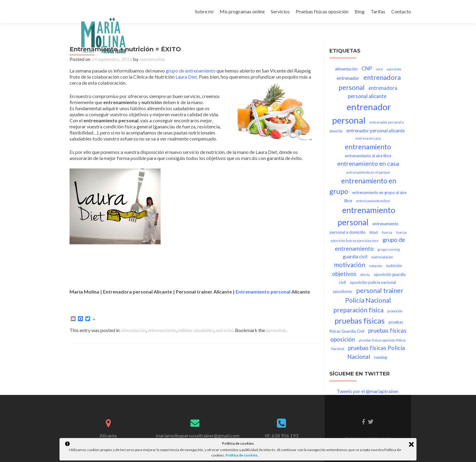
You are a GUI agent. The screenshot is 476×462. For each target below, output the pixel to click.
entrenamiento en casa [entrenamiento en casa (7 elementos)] (368, 163)
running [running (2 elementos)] (381, 357)
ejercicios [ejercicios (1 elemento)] (394, 69)
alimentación (133, 330)
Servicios (280, 11)
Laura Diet (186, 77)
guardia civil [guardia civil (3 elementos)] (355, 256)
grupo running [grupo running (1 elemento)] (389, 249)
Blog (360, 11)
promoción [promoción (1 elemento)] (395, 311)
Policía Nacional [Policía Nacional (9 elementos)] (368, 300)
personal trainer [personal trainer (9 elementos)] (380, 290)
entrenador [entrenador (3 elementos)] (348, 78)
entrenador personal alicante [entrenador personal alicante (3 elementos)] (376, 131)
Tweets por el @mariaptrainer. (368, 391)
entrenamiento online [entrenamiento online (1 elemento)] (373, 201)
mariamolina (152, 59)
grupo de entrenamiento (191, 71)
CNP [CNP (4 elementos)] (367, 68)
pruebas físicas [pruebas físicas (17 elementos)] (360, 321)
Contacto (401, 11)
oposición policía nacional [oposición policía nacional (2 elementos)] (373, 282)
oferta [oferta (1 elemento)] (365, 275)
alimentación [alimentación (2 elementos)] (346, 69)
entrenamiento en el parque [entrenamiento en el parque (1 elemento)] (368, 172)
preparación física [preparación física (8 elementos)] (358, 310)
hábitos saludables (196, 330)
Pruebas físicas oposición (322, 11)
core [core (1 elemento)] (379, 69)
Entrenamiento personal (263, 292)
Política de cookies (242, 455)
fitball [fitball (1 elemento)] (374, 232)
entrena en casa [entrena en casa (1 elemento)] (368, 138)
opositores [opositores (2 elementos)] (342, 291)
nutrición (224, 330)
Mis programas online (242, 11)
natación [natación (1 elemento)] (376, 266)
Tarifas (378, 11)
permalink (276, 330)
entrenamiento (162, 330)
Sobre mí (204, 11)
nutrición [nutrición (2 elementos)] (394, 266)
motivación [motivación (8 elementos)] (350, 265)
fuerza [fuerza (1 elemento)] (387, 232)
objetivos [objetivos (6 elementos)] (344, 274)
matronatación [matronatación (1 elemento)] (382, 257)
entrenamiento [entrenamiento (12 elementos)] (368, 147)
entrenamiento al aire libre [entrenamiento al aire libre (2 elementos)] (368, 156)
